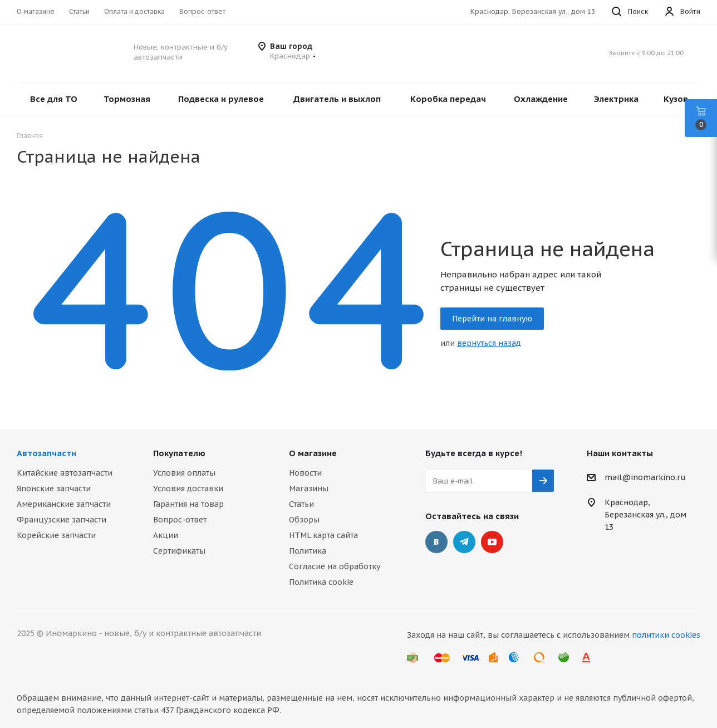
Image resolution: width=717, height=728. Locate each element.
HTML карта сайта (323, 535)
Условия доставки (188, 488)
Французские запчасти (62, 520)
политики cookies (666, 635)
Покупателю (179, 453)
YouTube (492, 542)
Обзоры (304, 520)
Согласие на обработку (335, 566)
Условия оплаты (184, 473)
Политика (308, 551)
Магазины (309, 488)
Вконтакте (436, 542)
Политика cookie (321, 582)
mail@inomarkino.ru (645, 478)
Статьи (301, 504)
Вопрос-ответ (180, 520)
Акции (166, 535)
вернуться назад (489, 343)
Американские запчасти (64, 504)
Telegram (464, 542)
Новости (305, 473)
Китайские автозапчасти (65, 473)
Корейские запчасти (56, 535)
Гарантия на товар (188, 504)
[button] (293, 56)
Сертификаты (179, 551)
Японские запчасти (54, 488)
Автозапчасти (46, 453)
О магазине (313, 453)
